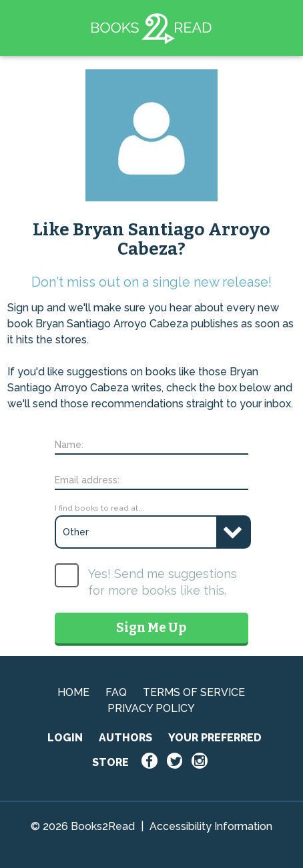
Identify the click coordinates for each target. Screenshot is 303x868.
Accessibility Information (211, 826)
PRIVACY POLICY (151, 708)
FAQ (116, 692)
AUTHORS (125, 738)
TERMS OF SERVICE (194, 692)
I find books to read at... (99, 508)
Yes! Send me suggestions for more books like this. (163, 582)
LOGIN (65, 738)
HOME (73, 692)
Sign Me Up (151, 628)
